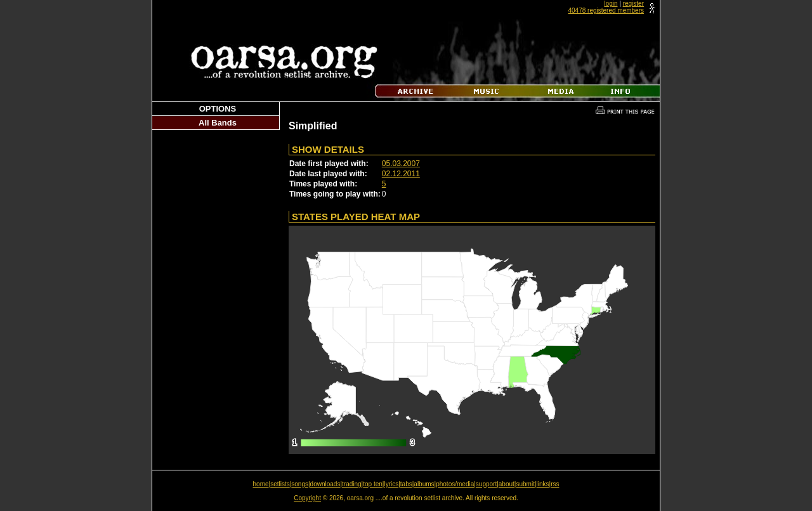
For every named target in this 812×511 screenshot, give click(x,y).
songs (300, 484)
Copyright (307, 498)
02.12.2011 (401, 174)
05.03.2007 (401, 164)
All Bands (218, 123)
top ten (373, 484)
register (633, 3)
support (486, 484)
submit (525, 484)
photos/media (455, 484)
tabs (406, 484)
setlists (280, 484)
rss (555, 484)
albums (424, 484)
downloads (325, 484)
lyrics (391, 484)
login (611, 3)
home (261, 484)
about (507, 484)
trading (352, 484)
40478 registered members (606, 10)
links (543, 484)
